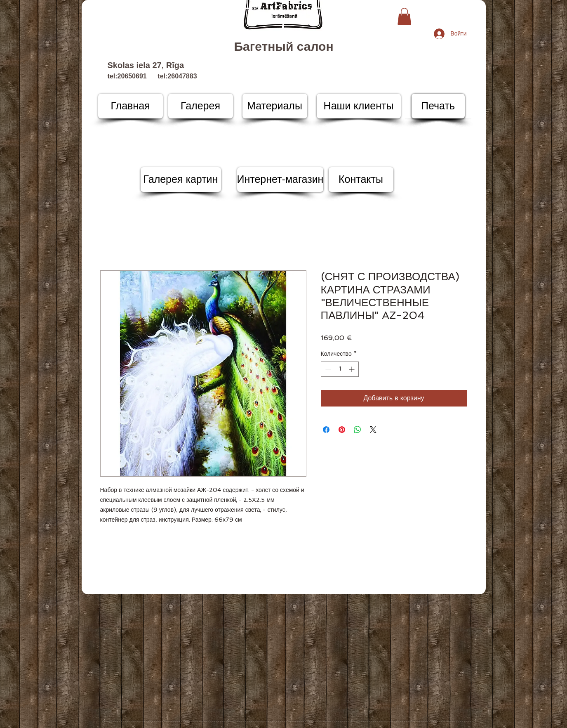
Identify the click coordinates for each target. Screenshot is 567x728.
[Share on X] (373, 430)
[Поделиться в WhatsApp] (358, 430)
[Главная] (131, 106)
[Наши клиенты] (359, 106)
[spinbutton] (340, 369)
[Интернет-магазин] (280, 180)
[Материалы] (275, 106)
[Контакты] (361, 180)
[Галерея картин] (181, 180)
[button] (404, 17)
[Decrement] (327, 369)
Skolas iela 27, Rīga (146, 65)
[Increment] (352, 369)
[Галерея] (201, 106)
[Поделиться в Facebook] (326, 430)
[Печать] (438, 106)
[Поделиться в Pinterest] (342, 430)
